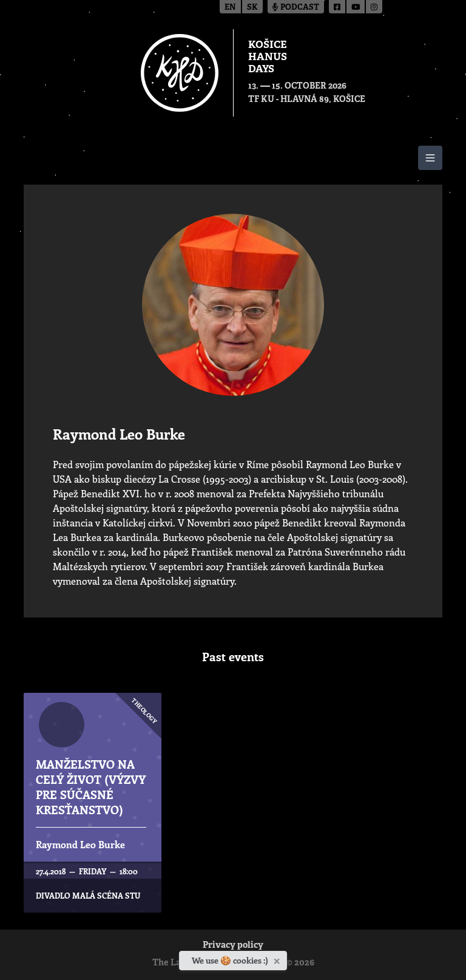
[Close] (278, 959)
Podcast (296, 8)
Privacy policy (233, 946)
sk (252, 8)
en (230, 8)
